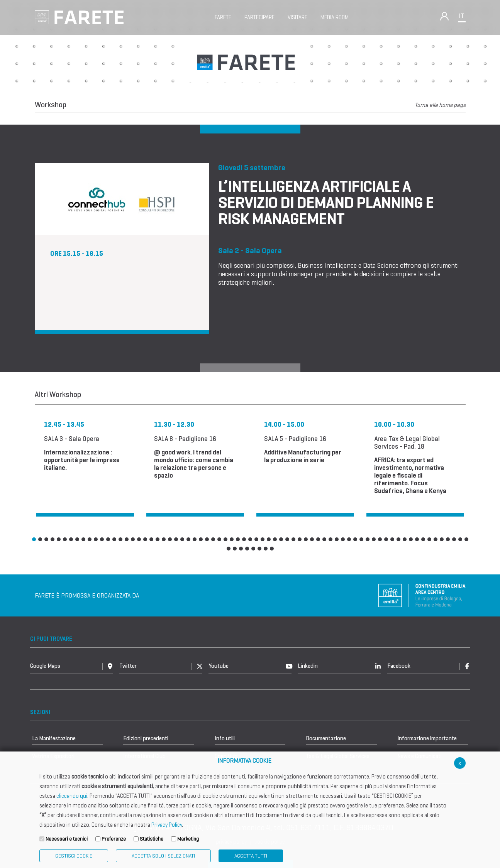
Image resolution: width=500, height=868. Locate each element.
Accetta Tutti (251, 856)
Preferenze (114, 839)
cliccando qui (72, 796)
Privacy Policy (167, 825)
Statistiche (152, 839)
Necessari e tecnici (67, 839)
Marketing (188, 839)
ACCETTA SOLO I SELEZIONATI (163, 856)
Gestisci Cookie (74, 856)
